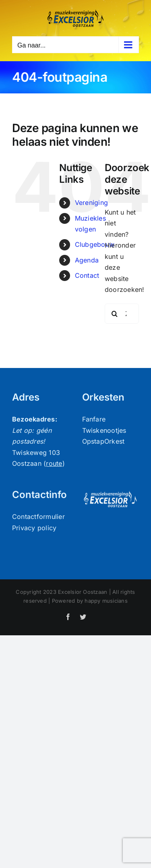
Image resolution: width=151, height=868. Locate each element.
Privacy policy (34, 528)
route (54, 463)
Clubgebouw (95, 244)
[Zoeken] (115, 314)
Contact (87, 275)
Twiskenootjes (104, 430)
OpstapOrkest (103, 441)
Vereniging (91, 203)
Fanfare (94, 419)
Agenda (87, 260)
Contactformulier (38, 517)
